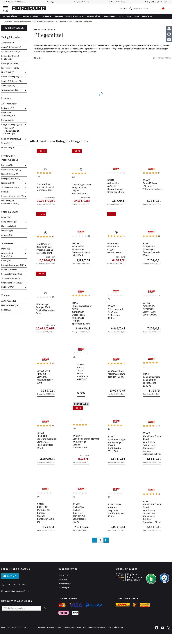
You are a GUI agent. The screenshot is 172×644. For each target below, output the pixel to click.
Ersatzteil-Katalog (143, 16)
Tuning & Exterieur (30, 16)
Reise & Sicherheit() (11, 139)
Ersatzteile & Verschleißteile (69, 16)
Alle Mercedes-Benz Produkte (44, 22)
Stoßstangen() (8, 86)
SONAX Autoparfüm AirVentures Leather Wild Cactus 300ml (151, 320)
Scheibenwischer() (10, 187)
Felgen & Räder (93, 16)
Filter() (5, 192)
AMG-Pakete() (9, 301)
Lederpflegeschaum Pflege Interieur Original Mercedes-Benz (80, 191)
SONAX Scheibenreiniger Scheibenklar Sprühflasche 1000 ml (151, 390)
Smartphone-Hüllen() (12, 283)
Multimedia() (8, 148)
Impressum (42, 639)
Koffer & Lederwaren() (13, 265)
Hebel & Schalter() (10, 174)
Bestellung (63, 591)
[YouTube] (163, 640)
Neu (129, 16)
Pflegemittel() (13, 131)
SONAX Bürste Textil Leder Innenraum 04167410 (78, 390)
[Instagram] (169, 640)
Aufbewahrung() (9, 104)
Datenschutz (52, 639)
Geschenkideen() (10, 305)
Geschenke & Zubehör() (7, 255)
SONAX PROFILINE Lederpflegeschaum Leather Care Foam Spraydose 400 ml (43, 453)
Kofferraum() (7, 120)
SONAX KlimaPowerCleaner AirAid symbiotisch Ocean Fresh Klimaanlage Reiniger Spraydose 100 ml (81, 324)
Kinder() (6, 261)
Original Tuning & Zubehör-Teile (158, 2)
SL (57, 22)
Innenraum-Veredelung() (8, 114)
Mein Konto (63, 587)
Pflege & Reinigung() (12, 77)
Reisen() (6, 310)
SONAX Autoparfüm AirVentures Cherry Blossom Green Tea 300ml (113, 193)
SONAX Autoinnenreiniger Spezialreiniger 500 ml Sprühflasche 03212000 (116, 451)
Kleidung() (8, 287)
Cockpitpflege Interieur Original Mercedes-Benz (45, 190)
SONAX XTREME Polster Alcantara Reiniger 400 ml (115, 390)
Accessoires (110, 16)
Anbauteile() (8, 43)
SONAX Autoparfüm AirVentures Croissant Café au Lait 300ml (79, 256)
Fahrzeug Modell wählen (23, 22)
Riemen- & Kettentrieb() (12, 196)
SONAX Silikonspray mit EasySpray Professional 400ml (115, 320)
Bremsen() (7, 165)
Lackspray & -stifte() (11, 178)
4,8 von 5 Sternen (82, 2)
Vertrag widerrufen (115, 639)
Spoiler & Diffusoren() (11, 81)
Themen (6, 296)
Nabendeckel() (9, 226)
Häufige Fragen (65, 595)
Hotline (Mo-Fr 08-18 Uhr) (15, 2)
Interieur (47, 16)
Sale (121, 16)
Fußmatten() (8, 108)
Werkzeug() (7, 231)
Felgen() (6, 217)
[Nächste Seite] (106, 551)
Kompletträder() (9, 222)
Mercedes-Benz (85, 45)
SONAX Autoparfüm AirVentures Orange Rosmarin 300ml (149, 256)
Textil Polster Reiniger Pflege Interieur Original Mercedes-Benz (45, 256)
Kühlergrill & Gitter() (11, 63)
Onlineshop (8, 22)
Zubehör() (10, 134)
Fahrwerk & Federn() (11, 52)
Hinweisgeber (82, 639)
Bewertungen (64, 599)
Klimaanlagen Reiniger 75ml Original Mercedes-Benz (45, 320)
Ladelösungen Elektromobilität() (10, 202)
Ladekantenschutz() (10, 68)
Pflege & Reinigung (75, 22)
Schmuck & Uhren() (11, 278)
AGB (59, 639)
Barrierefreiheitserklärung (97, 639)
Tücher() (9, 128)
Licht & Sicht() (8, 72)
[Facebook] (157, 640)
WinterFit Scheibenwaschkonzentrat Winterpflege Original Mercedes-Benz (81, 453)
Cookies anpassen (69, 639)
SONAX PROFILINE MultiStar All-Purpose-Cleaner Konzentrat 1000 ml (45, 523)
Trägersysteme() (9, 90)
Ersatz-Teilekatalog (118, 2)
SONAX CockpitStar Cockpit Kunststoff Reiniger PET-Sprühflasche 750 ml (78, 523)
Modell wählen (10, 16)
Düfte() (6, 249)
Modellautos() (9, 269)
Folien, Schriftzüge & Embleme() (10, 57)
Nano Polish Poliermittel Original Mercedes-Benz (115, 254)
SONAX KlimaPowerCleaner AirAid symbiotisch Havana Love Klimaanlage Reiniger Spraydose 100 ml (151, 526)
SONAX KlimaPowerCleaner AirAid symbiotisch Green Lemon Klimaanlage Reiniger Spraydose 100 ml (151, 456)
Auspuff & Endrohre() (11, 47)
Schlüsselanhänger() (11, 274)
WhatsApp (50, 2)
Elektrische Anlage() (11, 170)
